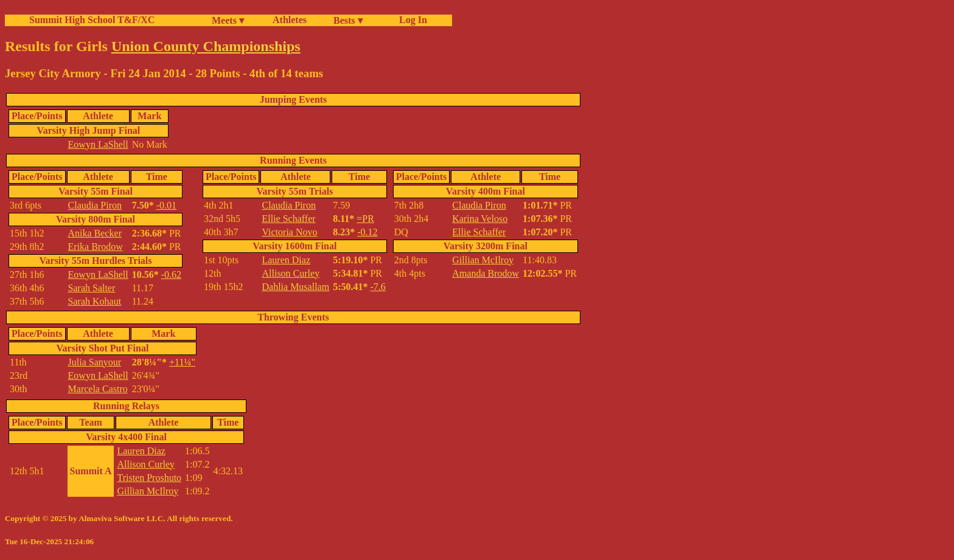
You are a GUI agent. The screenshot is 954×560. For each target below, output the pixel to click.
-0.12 (367, 232)
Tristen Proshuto (149, 478)
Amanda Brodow (486, 273)
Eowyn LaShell (98, 144)
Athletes (290, 20)
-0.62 (171, 275)
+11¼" (182, 362)
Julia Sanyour (95, 362)
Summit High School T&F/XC (92, 20)
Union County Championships (206, 46)
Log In (411, 20)
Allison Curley (291, 273)
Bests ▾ (348, 20)
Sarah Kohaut (95, 301)
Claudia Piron (95, 205)
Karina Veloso (480, 219)
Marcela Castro (98, 389)
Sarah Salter (92, 288)
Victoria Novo (289, 232)
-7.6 (378, 287)
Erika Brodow (96, 247)
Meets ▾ (228, 20)
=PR (365, 219)
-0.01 (166, 205)
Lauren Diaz (286, 260)
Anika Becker (95, 233)
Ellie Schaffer (288, 219)
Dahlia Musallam (295, 287)
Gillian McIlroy (483, 260)
